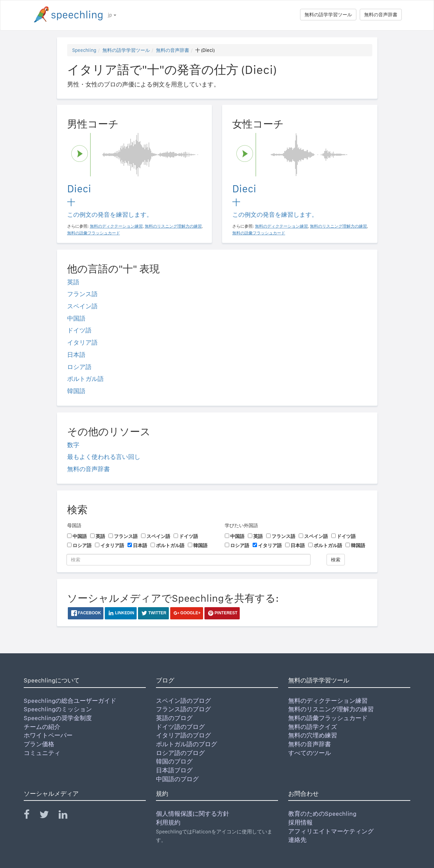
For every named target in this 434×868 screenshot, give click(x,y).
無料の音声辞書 (381, 15)
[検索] (189, 560)
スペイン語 (82, 306)
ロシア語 (79, 367)
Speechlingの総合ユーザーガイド (70, 701)
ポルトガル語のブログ (186, 744)
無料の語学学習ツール (328, 15)
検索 (336, 560)
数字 (73, 445)
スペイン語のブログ (183, 701)
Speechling (84, 50)
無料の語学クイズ (313, 727)
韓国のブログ (174, 761)
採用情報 (300, 822)
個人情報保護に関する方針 (193, 814)
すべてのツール (310, 753)
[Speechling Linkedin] (67, 816)
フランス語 (82, 294)
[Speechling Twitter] (48, 816)
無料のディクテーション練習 (328, 701)
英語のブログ (174, 718)
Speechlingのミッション (58, 709)
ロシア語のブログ (180, 753)
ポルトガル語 (85, 379)
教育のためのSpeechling (322, 814)
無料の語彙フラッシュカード (328, 718)
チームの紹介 (42, 727)
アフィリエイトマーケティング (331, 831)
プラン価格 (39, 744)
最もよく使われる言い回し (104, 457)
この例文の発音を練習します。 (110, 215)
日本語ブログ (174, 770)
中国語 (76, 318)
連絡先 (297, 840)
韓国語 (76, 391)
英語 (73, 282)
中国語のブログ (177, 779)
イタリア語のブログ (183, 735)
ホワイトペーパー (48, 735)
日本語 (76, 355)
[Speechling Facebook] (31, 816)
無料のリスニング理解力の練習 (331, 709)
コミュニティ (42, 753)
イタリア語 (82, 342)
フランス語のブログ (183, 709)
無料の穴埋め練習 (313, 735)
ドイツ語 (79, 330)
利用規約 (168, 822)
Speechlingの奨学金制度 (58, 718)
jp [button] (112, 15)
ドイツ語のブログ (180, 727)
